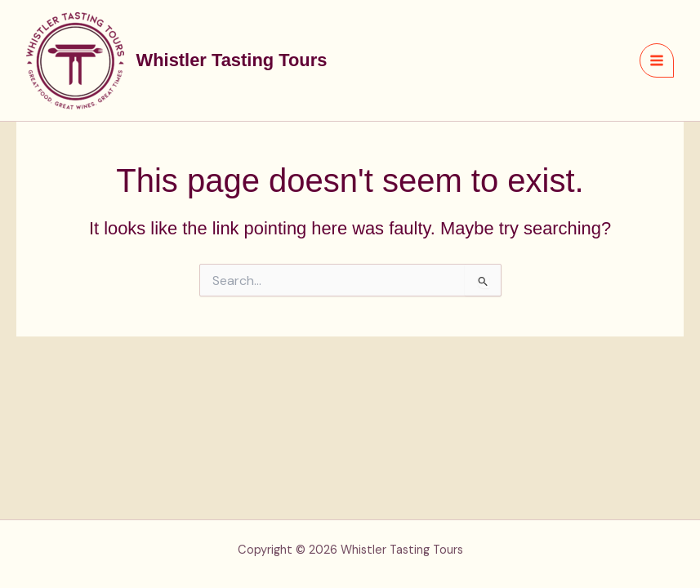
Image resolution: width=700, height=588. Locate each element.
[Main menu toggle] (657, 60)
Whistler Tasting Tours (232, 60)
